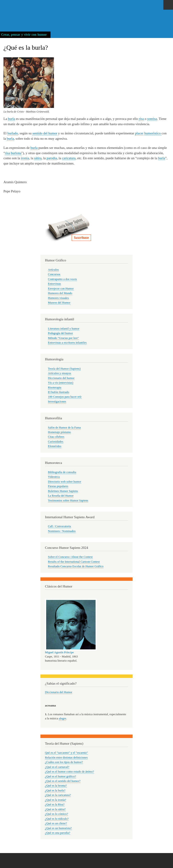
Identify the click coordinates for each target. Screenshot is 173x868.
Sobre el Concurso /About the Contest (70, 557)
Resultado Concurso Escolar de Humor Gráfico (76, 566)
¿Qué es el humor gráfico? (61, 776)
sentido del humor (45, 133)
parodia (52, 158)
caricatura (69, 158)
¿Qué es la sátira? (55, 809)
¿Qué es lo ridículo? (57, 819)
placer (139, 133)
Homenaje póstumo (60, 432)
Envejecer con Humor (61, 289)
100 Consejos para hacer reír (65, 397)
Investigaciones (57, 402)
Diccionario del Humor (59, 692)
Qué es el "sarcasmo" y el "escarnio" (67, 753)
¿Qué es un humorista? (58, 828)
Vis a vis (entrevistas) (61, 383)
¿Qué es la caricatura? (58, 795)
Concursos (54, 274)
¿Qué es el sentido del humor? (63, 781)
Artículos (54, 270)
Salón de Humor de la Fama (64, 428)
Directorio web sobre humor (65, 482)
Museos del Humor (59, 303)
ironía (25, 158)
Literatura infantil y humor (64, 329)
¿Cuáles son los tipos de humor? (64, 762)
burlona (16, 153)
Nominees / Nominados (62, 531)
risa (141, 119)
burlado (13, 133)
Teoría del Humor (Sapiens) (64, 369)
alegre (62, 718)
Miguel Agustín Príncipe (60, 652)
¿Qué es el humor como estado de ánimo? (69, 772)
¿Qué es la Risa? (55, 804)
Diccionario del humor (61, 378)
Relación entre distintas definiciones (66, 758)
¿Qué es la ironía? (56, 800)
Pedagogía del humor (61, 333)
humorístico (153, 133)
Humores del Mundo (60, 293)
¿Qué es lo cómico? (57, 814)
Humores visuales (58, 298)
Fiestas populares (58, 486)
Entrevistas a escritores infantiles (67, 343)
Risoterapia (55, 388)
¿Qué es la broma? (56, 786)
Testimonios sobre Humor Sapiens (68, 501)
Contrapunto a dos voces (62, 279)
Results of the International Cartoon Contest (74, 562)
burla (12, 119)
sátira (38, 158)
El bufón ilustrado (59, 392)
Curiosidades (56, 442)
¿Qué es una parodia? (58, 833)
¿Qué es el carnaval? (57, 767)
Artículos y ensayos (60, 373)
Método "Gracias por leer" (64, 338)
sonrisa (152, 119)
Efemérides (55, 446)
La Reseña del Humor (61, 496)
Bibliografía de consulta (62, 472)
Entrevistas (55, 284)
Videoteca (54, 477)
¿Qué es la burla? (55, 790)
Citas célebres (56, 437)
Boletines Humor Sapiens (63, 491)
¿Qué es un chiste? (56, 823)
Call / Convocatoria (60, 526)
